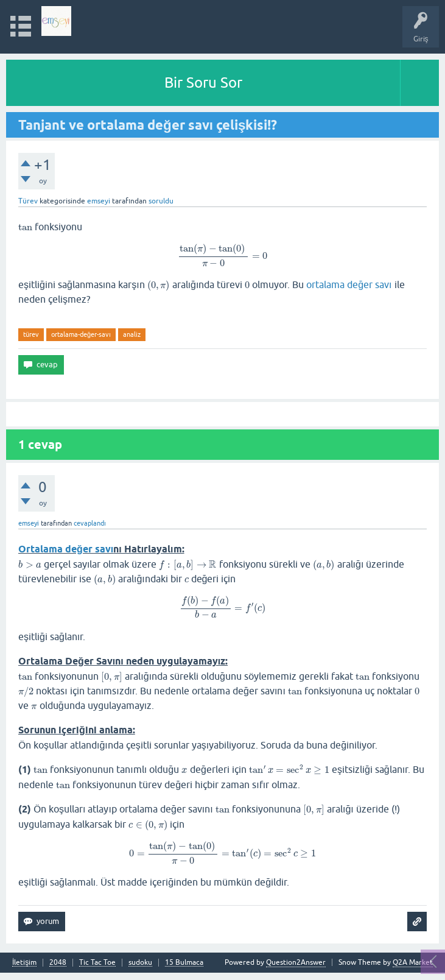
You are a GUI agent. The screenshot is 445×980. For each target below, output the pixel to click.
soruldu (161, 201)
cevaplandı (90, 523)
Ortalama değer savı (66, 549)
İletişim (24, 963)
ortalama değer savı (349, 284)
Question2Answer (296, 962)
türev (31, 334)
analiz (132, 334)
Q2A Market (413, 962)
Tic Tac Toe (97, 963)
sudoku (140, 963)
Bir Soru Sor (203, 83)
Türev (28, 201)
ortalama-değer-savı (81, 334)
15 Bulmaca (184, 963)
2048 (58, 963)
